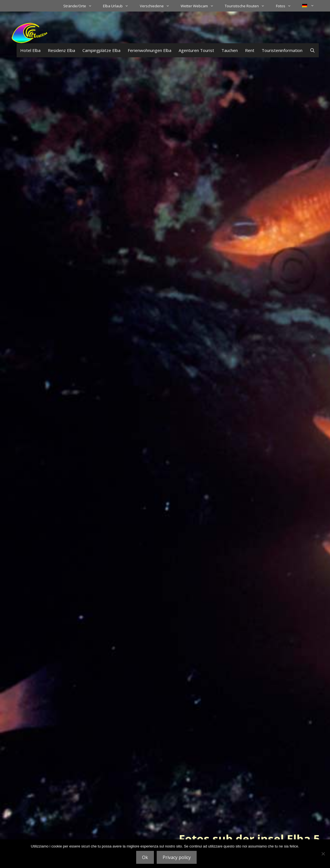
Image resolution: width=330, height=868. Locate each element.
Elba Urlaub (118, 6)
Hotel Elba (30, 50)
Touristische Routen (247, 6)
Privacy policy (177, 857)
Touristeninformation (282, 50)
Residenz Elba (61, 50)
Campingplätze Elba (101, 50)
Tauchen (230, 50)
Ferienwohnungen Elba (150, 50)
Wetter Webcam (200, 6)
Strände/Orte (80, 6)
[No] (323, 854)
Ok (145, 857)
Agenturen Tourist (196, 50)
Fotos (286, 6)
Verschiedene (157, 6)
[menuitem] (308, 6)
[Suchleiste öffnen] (312, 50)
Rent (250, 50)
